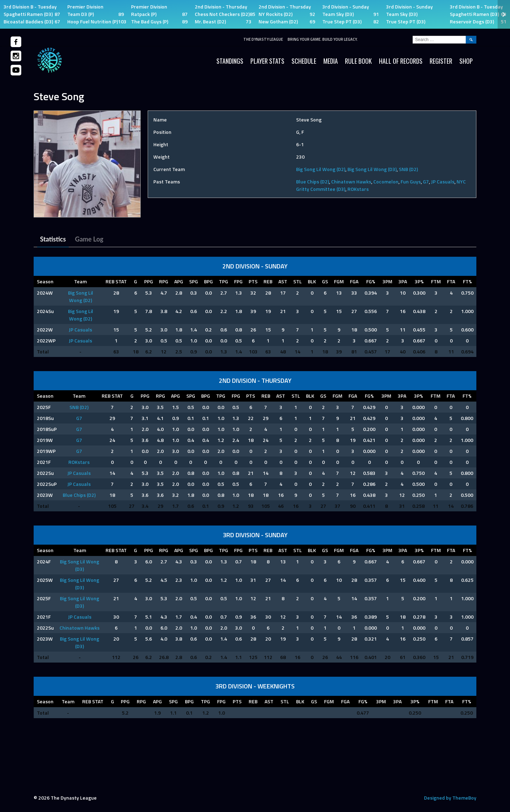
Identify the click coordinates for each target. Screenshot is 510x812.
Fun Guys (411, 181)
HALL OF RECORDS (401, 61)
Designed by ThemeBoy (450, 798)
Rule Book (358, 61)
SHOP (466, 61)
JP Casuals (443, 181)
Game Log (89, 239)
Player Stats (267, 61)
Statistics (53, 239)
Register (441, 61)
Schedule (304, 61)
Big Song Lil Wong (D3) (372, 169)
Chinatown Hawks (351, 181)
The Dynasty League (263, 39)
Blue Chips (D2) (313, 181)
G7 (426, 181)
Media (331, 61)
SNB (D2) (408, 169)
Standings (230, 61)
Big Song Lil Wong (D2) (321, 169)
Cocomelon (386, 181)
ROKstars (358, 189)
